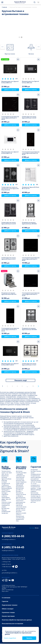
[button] (19, 37)
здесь (3, 499)
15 (33, 387)
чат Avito (4, 571)
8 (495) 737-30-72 (6, 565)
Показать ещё (21, 381)
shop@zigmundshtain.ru (8, 551)
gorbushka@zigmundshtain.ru (10, 573)
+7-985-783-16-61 (6, 567)
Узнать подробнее (10, 638)
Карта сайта (5, 592)
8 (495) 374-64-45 (13, 548)
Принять (29, 638)
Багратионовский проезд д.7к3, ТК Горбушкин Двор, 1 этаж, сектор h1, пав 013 (14, 559)
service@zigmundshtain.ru (9, 540)
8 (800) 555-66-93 (13, 536)
